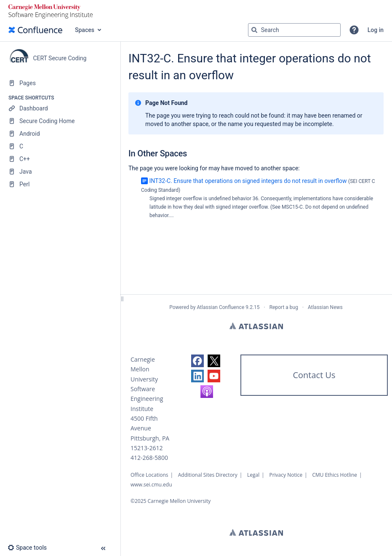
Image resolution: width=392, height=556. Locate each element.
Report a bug (284, 307)
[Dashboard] (60, 108)
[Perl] (60, 184)
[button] (354, 30)
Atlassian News (325, 307)
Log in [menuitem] (376, 30)
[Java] (60, 172)
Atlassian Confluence (220, 307)
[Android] (60, 134)
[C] (60, 146)
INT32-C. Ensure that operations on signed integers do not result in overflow (248, 181)
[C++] (60, 159)
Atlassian (256, 326)
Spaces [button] (85, 30)
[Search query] (294, 30)
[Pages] (60, 83)
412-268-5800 (149, 458)
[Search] (254, 30)
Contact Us (314, 375)
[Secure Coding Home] (60, 121)
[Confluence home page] (35, 30)
